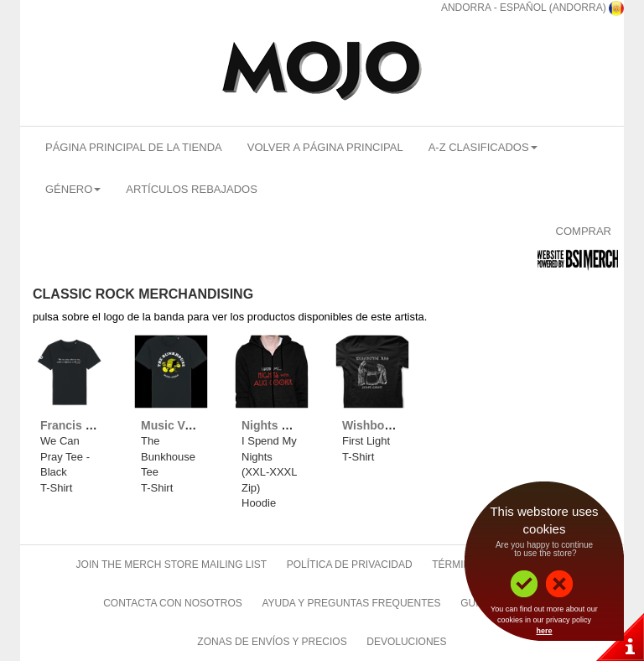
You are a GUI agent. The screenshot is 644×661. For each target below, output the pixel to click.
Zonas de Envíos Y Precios (272, 642)
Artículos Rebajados (192, 189)
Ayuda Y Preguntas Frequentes (351, 603)
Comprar (584, 231)
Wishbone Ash (383, 425)
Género (73, 189)
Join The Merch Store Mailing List (172, 565)
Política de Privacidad (350, 565)
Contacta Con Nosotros (173, 603)
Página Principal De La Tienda (134, 147)
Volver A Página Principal (325, 147)
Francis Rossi (79, 425)
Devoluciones (406, 642)
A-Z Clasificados (483, 147)
